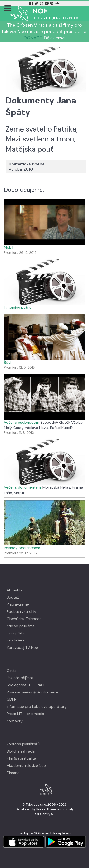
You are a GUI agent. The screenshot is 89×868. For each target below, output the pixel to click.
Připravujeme (18, 604)
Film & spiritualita (21, 758)
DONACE (33, 38)
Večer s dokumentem (22, 487)
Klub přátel (16, 633)
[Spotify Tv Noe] (52, 3)
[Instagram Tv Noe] (42, 3)
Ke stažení (15, 640)
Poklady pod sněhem (22, 548)
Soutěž (13, 597)
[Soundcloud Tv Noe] (57, 3)
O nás (12, 671)
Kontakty (15, 721)
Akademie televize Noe (26, 766)
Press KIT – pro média (25, 714)
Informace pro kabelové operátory (37, 707)
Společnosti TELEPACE (26, 685)
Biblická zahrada (21, 751)
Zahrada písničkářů (23, 744)
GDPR (12, 699)
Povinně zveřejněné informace (32, 692)
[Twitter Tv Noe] (37, 3)
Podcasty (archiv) (22, 612)
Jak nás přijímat (20, 678)
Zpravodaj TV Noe (22, 648)
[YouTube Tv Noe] (47, 3)
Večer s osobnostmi (21, 422)
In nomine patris (18, 307)
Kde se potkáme (21, 626)
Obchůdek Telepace (24, 619)
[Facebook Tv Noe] (32, 3)
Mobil (8, 247)
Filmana (13, 773)
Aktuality (14, 590)
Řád (7, 362)
